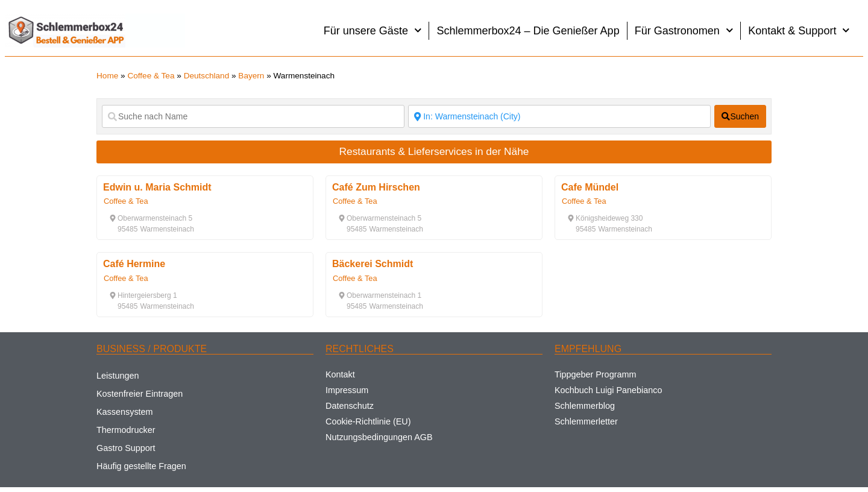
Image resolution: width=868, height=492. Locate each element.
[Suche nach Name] (253, 116)
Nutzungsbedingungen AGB (379, 437)
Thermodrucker (126, 430)
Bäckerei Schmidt (373, 264)
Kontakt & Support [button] (799, 30)
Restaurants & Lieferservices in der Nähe (434, 151)
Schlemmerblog (585, 406)
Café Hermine (134, 264)
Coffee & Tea (151, 76)
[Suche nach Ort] (559, 116)
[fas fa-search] (740, 116)
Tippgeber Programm (595, 374)
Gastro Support (126, 448)
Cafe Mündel (590, 187)
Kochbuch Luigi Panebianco (608, 390)
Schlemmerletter (586, 421)
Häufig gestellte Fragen (141, 466)
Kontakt (340, 374)
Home (107, 76)
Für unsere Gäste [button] (373, 30)
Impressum (347, 390)
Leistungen (118, 376)
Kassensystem (125, 412)
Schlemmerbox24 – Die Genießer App (528, 31)
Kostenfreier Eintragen (140, 394)
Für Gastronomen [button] (684, 30)
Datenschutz (350, 406)
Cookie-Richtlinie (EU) (368, 421)
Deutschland (207, 76)
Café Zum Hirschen (376, 187)
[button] (151, 218)
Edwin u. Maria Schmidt (157, 187)
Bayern (251, 76)
